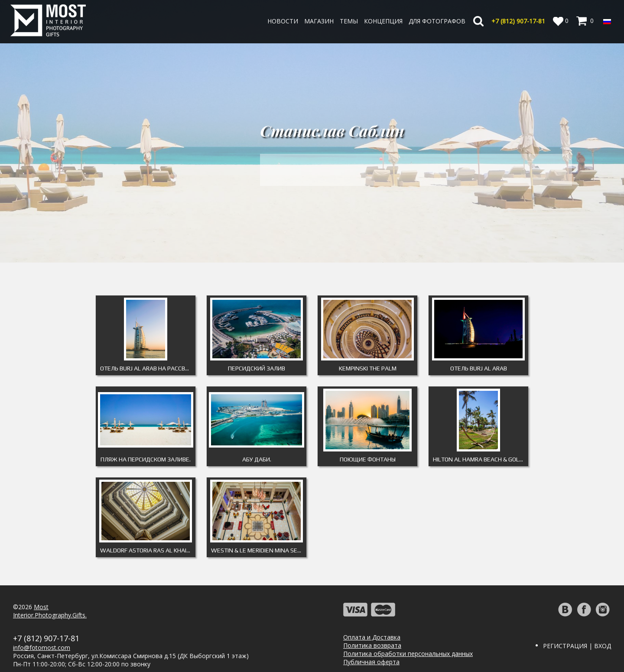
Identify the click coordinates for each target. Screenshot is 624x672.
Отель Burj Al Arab (479, 368)
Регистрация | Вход (577, 646)
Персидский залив (257, 368)
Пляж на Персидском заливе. (146, 459)
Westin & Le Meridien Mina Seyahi (259, 550)
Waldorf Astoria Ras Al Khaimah (148, 550)
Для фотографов (437, 21)
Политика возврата (372, 645)
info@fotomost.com (42, 648)
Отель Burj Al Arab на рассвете (148, 368)
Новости (283, 21)
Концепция (383, 21)
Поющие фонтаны (368, 459)
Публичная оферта (371, 662)
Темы (349, 21)
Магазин (319, 21)
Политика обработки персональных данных (408, 654)
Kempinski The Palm (368, 368)
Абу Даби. (257, 459)
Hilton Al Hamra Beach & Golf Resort (481, 459)
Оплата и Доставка (372, 637)
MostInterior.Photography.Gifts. (50, 611)
